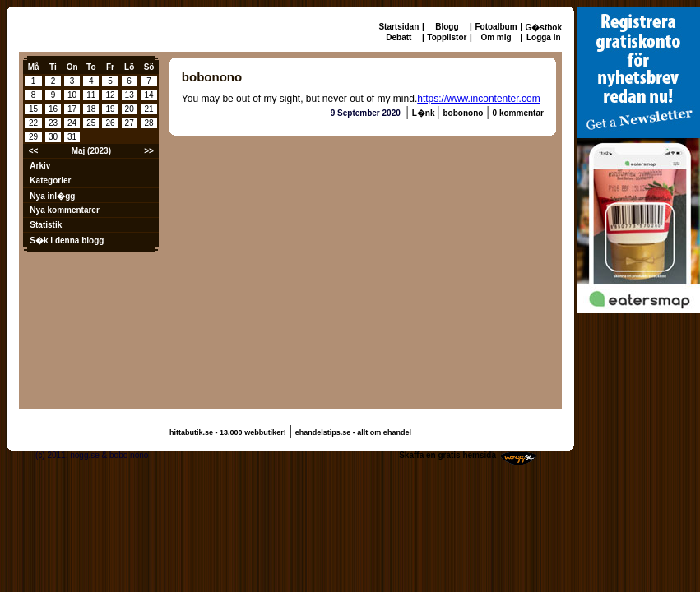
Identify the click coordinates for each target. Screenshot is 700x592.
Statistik (46, 225)
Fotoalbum (496, 27)
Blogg (447, 27)
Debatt (399, 37)
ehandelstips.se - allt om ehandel (353, 432)
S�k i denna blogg (67, 240)
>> (149, 151)
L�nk (425, 113)
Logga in (544, 37)
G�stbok (544, 28)
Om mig (496, 37)
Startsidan (399, 27)
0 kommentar (518, 113)
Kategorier (50, 180)
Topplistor (447, 37)
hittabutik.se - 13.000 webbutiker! (228, 432)
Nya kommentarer (64, 210)
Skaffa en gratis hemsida (447, 455)
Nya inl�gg (52, 196)
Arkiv (40, 166)
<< (34, 151)
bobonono (464, 113)
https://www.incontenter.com (478, 99)
